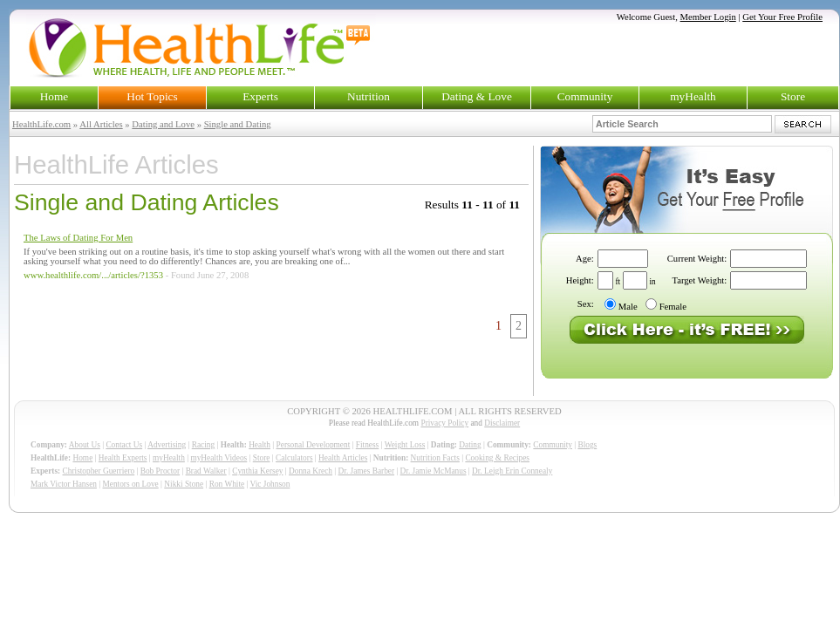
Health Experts (123, 458)
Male (628, 307)
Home (55, 96)
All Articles (101, 124)
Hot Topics (152, 96)
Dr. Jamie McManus (434, 471)
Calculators (294, 458)
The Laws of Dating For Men (78, 238)
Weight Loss (405, 445)
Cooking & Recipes (497, 458)
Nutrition (369, 96)
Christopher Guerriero (99, 471)
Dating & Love (477, 96)
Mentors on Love (131, 484)
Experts (260, 96)
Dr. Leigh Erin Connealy (512, 471)
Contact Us (124, 445)
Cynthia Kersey (257, 471)
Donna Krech (311, 471)
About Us (85, 445)
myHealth (693, 96)
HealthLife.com (41, 124)
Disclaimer (502, 423)
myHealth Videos (219, 458)
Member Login (708, 17)
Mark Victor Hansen (64, 484)
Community (585, 96)
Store (793, 96)
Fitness (367, 445)
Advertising (167, 445)
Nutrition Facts (435, 458)
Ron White (227, 484)
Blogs (587, 445)
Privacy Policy (444, 423)
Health (260, 445)
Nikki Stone (184, 484)
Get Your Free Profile (782, 17)
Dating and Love (163, 124)
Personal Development (314, 445)
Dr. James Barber (367, 471)
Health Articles (343, 458)
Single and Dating (238, 124)
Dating (470, 445)
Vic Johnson (270, 484)
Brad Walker (206, 471)
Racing (203, 445)
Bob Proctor (160, 471)
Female (673, 307)
